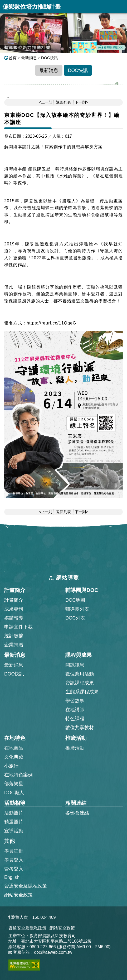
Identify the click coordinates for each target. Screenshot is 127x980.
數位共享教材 (80, 728)
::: (6, 571)
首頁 (10, 58)
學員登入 (14, 860)
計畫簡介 (14, 600)
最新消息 (29, 58)
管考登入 (14, 869)
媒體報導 (14, 618)
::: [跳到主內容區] (7, 97)
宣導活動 (14, 831)
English (12, 877)
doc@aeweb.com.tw (53, 952)
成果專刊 (14, 609)
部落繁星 (14, 784)
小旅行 (11, 766)
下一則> (81, 102)
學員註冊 (14, 851)
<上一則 (46, 102)
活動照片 (14, 813)
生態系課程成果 (82, 692)
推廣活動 (75, 748)
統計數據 (14, 636)
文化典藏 (14, 757)
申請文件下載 (18, 627)
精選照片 (14, 822)
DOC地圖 (75, 600)
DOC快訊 (50, 58)
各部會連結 (77, 813)
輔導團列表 (77, 609)
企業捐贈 (14, 645)
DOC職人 (14, 793)
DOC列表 (75, 618)
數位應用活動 (80, 674)
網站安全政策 (18, 895)
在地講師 (75, 710)
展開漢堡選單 (120, 7)
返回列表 (63, 102)
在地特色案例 (18, 775)
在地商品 (14, 748)
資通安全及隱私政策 (26, 886)
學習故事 (75, 701)
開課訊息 (75, 665)
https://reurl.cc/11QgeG (51, 323)
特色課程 (75, 719)
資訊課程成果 (80, 683)
